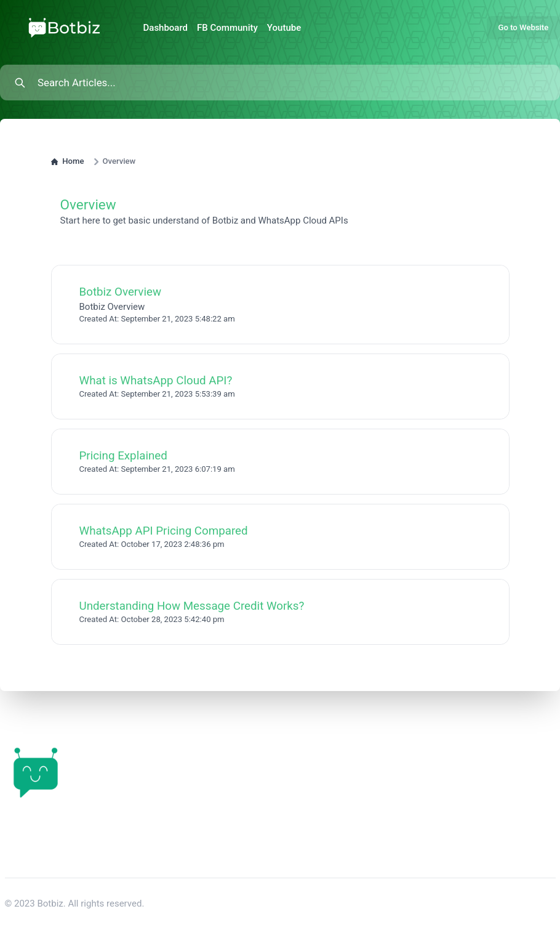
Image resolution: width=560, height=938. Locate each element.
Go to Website (524, 27)
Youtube (284, 28)
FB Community (227, 28)
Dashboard (166, 28)
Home (68, 161)
